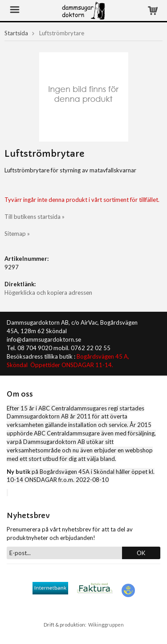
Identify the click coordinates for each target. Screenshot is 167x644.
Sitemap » (17, 234)
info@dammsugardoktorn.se (44, 339)
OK (141, 553)
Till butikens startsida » (35, 217)
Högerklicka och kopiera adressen (48, 293)
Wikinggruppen (106, 625)
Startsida (16, 33)
